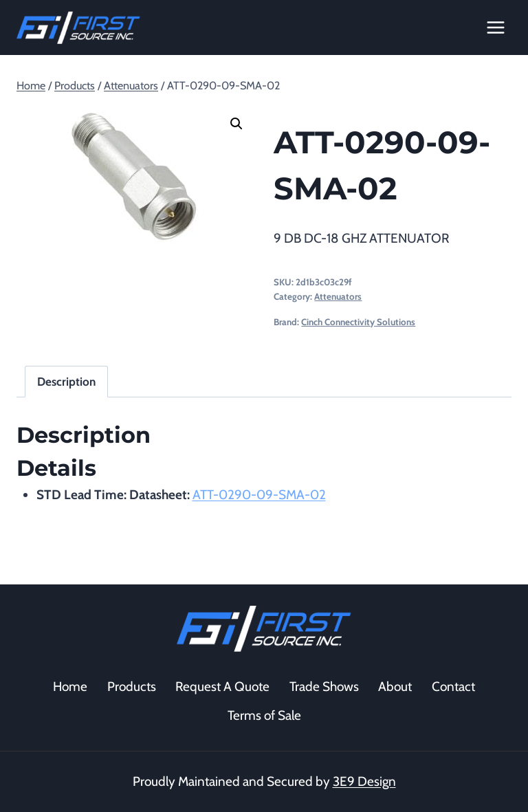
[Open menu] (495, 27)
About (395, 687)
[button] (236, 124)
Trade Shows (324, 687)
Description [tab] (66, 381)
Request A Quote (222, 687)
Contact (453, 687)
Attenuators (338, 296)
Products (132, 687)
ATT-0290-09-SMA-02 (259, 495)
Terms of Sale (264, 715)
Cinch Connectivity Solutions (358, 322)
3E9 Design (364, 781)
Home (70, 687)
